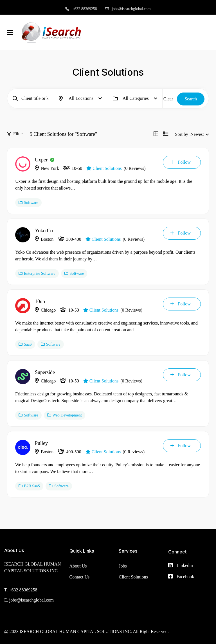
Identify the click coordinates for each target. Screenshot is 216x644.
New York (47, 168)
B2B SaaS (29, 486)
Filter (15, 134)
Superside (45, 372)
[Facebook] (181, 577)
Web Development (65, 415)
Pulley (41, 443)
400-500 (69, 452)
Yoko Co (44, 231)
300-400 (69, 239)
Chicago (45, 310)
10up (40, 301)
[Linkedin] (181, 566)
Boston (44, 239)
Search (191, 99)
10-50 (73, 168)
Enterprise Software (37, 273)
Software (28, 203)
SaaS (25, 344)
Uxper (41, 160)
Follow (180, 162)
